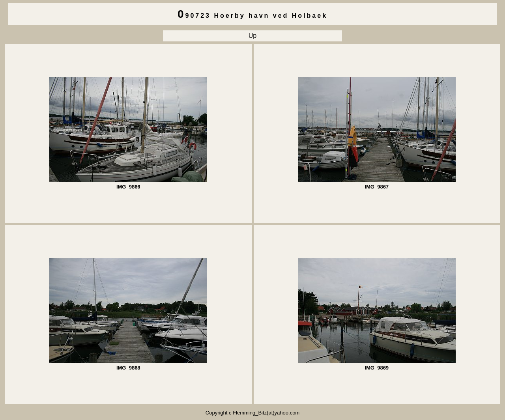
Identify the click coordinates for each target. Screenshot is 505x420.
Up (252, 36)
